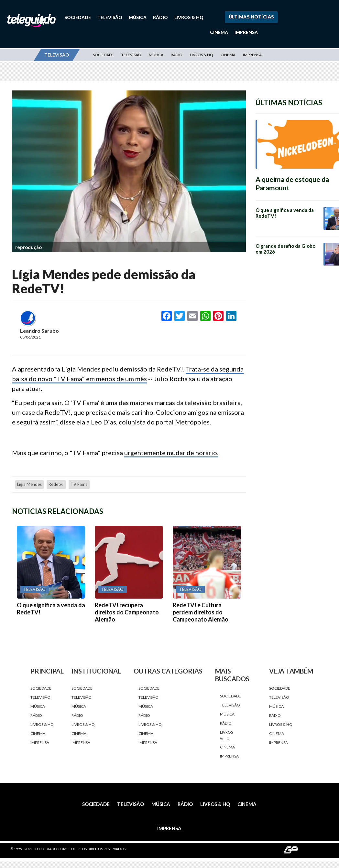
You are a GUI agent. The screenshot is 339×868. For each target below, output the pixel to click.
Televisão (110, 17)
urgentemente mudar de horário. (171, 453)
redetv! (56, 484)
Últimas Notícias (251, 17)
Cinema (219, 32)
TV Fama (79, 484)
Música (138, 17)
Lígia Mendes (29, 484)
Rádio (160, 17)
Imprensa (246, 32)
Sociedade (78, 17)
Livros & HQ (189, 17)
